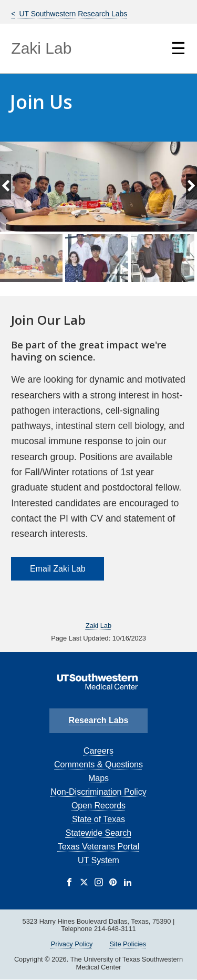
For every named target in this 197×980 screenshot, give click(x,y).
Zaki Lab (41, 48)
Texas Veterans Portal (99, 847)
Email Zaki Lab (58, 569)
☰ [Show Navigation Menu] (178, 48)
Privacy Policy (72, 944)
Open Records (98, 806)
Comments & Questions (98, 764)
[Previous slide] (6, 187)
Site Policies (128, 944)
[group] (98, 258)
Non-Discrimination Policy (98, 792)
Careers (98, 751)
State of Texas (98, 819)
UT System (98, 860)
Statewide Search (98, 833)
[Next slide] (191, 187)
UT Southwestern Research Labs (72, 14)
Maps (98, 778)
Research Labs (99, 720)
